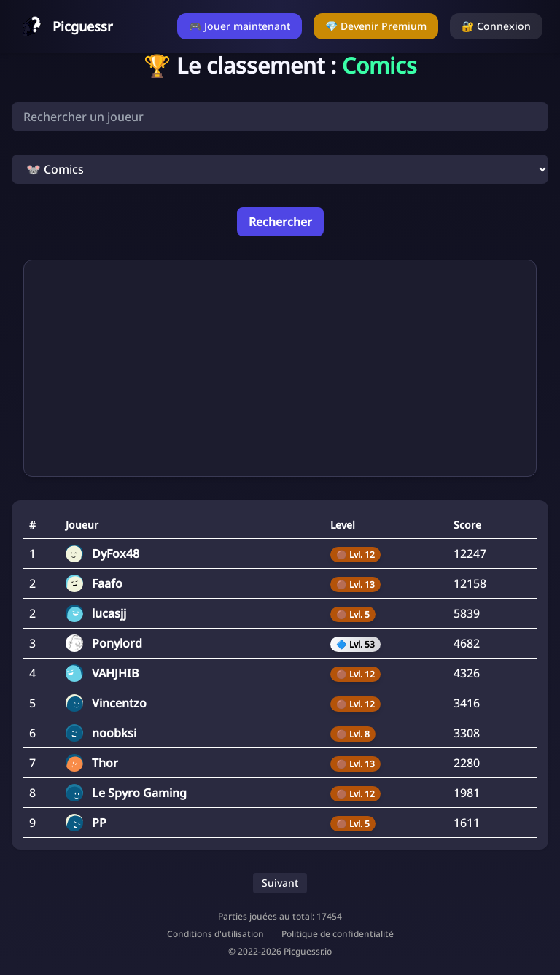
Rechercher (280, 222)
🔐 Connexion (496, 26)
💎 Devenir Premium (376, 26)
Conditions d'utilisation (215, 934)
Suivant (280, 883)
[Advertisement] (280, 368)
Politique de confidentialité (338, 934)
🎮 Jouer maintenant (240, 26)
